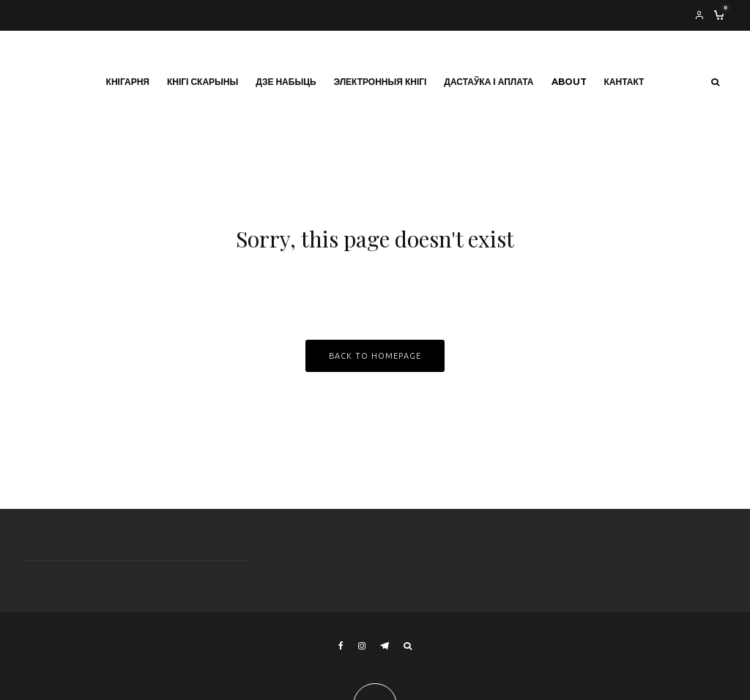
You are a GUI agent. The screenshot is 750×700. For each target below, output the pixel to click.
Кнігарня (128, 82)
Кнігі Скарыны (203, 82)
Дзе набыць (286, 82)
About (569, 82)
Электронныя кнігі (380, 82)
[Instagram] (362, 646)
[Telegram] (385, 646)
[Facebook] (341, 646)
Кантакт (624, 82)
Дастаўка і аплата (489, 82)
